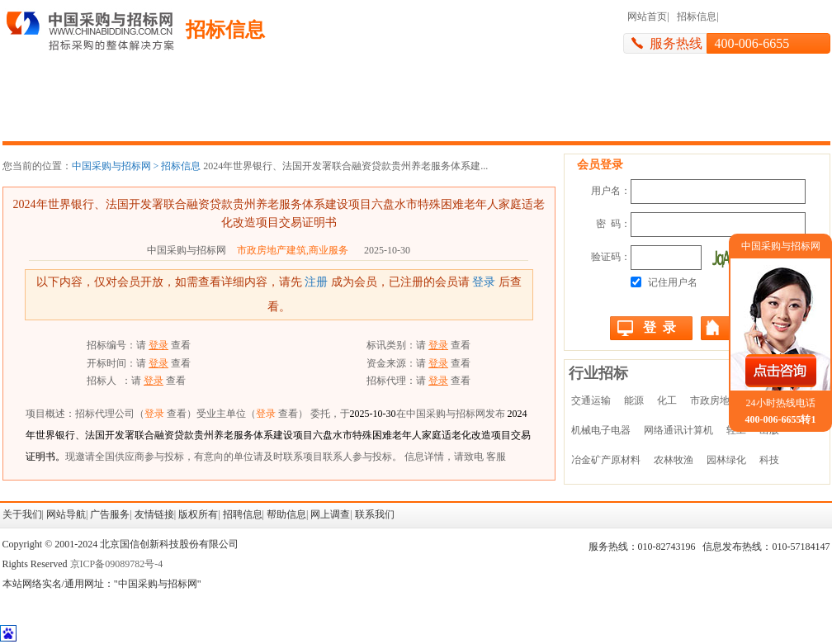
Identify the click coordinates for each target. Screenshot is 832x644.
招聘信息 (243, 514)
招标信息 (697, 17)
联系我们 (375, 514)
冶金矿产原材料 (606, 460)
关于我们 (22, 514)
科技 (769, 460)
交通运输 (591, 400)
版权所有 (198, 514)
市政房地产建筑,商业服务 (293, 250)
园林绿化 (726, 460)
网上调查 (330, 514)
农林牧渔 (674, 460)
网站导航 (66, 514)
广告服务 (110, 514)
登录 (484, 282)
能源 (634, 400)
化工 (667, 400)
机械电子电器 (601, 430)
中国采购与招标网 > (116, 166)
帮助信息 (286, 514)
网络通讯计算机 (678, 430)
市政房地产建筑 (725, 400)
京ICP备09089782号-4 (117, 564)
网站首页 (647, 17)
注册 (316, 282)
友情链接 (154, 514)
